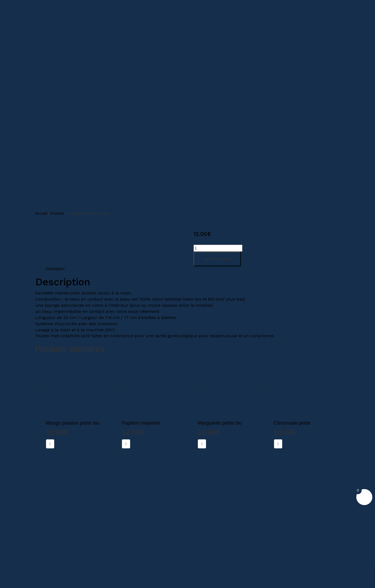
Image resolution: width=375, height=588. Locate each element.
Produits (57, 213)
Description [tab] (55, 269)
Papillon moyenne (141, 423)
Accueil (41, 213)
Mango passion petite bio (73, 423)
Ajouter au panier (217, 259)
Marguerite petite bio (220, 423)
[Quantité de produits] (218, 248)
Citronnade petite (292, 423)
